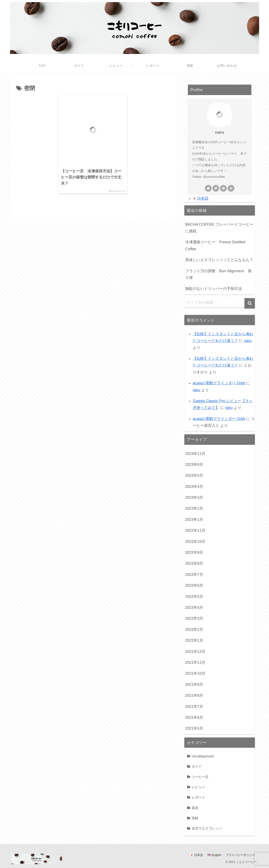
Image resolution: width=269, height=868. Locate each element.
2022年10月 (195, 542)
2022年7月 (194, 575)
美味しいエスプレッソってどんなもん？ (219, 260)
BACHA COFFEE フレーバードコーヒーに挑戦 (219, 228)
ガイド (197, 766)
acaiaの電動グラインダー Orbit (219, 383)
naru (220, 132)
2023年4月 (194, 487)
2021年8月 (194, 695)
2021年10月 (195, 673)
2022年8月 (194, 563)
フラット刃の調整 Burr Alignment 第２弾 (218, 274)
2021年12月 (195, 652)
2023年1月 (194, 520)
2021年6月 (194, 717)
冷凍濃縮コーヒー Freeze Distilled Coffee (215, 245)
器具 (195, 808)
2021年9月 (194, 685)
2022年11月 (195, 530)
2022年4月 (194, 607)
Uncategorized (203, 756)
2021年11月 (195, 662)
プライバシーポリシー (240, 855)
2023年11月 (195, 454)
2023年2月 (194, 508)
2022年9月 (194, 552)
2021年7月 (194, 707)
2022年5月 (194, 597)
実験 (195, 818)
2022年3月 (194, 618)
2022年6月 (194, 585)
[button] (250, 303)
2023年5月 (194, 475)
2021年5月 (194, 728)
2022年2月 (194, 630)
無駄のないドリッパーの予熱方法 (214, 289)
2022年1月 (194, 640)
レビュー (198, 787)
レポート (198, 797)
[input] (220, 303)
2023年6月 (194, 465)
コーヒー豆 (200, 777)
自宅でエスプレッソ (207, 828)
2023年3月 (194, 497)
